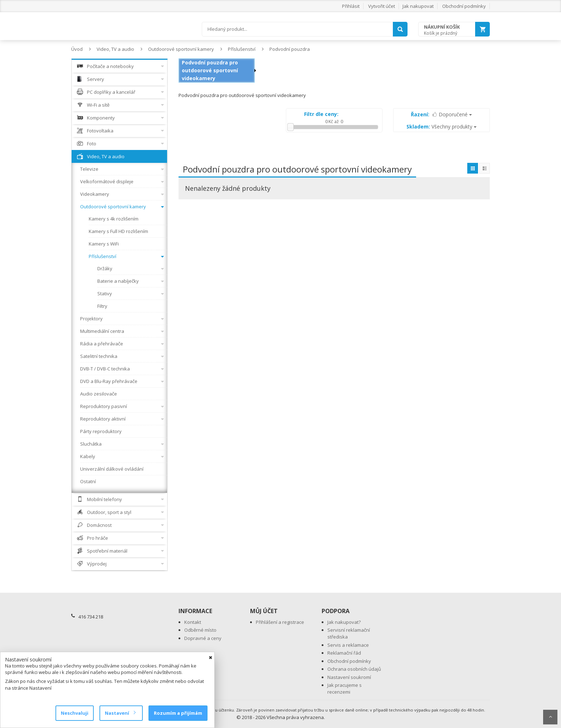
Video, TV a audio (115, 49)
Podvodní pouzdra (290, 49)
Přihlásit (351, 6)
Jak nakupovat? (344, 622)
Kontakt (193, 622)
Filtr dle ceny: (321, 114)
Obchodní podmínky (464, 6)
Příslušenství (242, 49)
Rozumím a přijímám (178, 713)
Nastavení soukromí (349, 677)
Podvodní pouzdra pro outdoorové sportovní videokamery (210, 70)
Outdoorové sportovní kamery (181, 49)
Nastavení (120, 713)
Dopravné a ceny (203, 638)
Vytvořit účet (382, 6)
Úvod (77, 49)
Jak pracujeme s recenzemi (345, 688)
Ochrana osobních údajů (354, 669)
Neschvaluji (75, 713)
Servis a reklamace (348, 645)
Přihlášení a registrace (280, 622)
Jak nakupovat (418, 6)
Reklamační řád (344, 653)
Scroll (550, 717)
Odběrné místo (200, 630)
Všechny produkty (442, 127)
